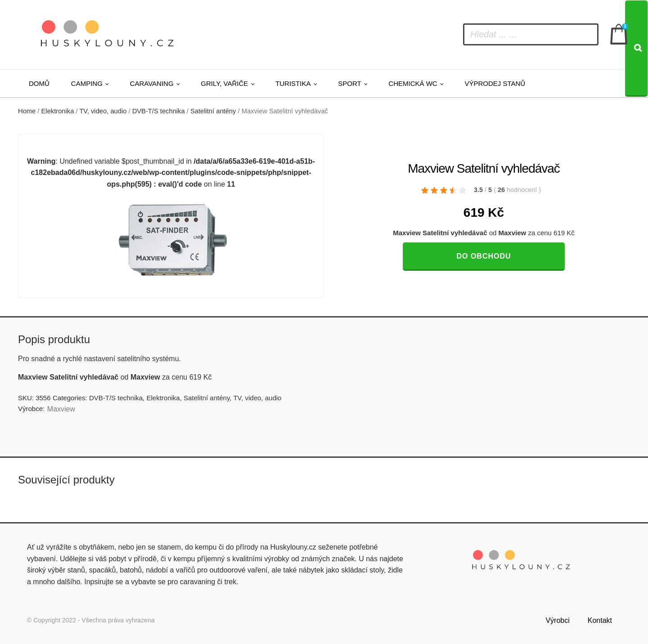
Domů (39, 83)
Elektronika (58, 111)
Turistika (293, 83)
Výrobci (557, 620)
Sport (349, 83)
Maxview (61, 409)
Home (27, 111)
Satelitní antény (213, 111)
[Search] (636, 49)
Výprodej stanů (495, 83)
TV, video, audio (103, 111)
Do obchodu (484, 256)
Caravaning (152, 83)
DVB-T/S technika (159, 111)
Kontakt (600, 620)
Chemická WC (413, 83)
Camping (87, 83)
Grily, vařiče (224, 83)
